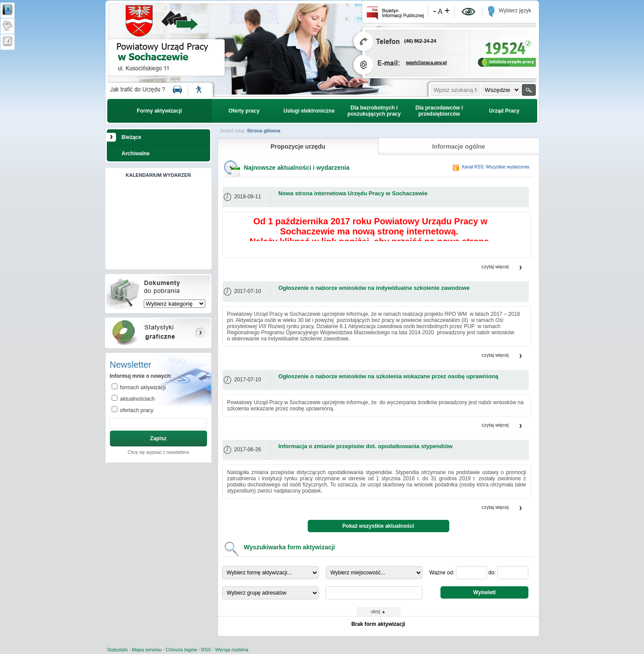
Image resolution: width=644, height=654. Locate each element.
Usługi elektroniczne (309, 111)
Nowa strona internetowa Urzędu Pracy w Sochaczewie (353, 193)
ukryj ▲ (378, 612)
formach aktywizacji (142, 387)
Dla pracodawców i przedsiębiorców (439, 111)
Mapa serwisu (147, 650)
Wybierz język (515, 11)
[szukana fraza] (455, 90)
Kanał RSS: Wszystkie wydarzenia (496, 167)
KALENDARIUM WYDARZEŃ (158, 175)
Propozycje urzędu (298, 146)
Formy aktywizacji (159, 111)
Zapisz (158, 438)
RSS (206, 650)
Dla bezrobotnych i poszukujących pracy (374, 111)
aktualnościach (137, 399)
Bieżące (132, 137)
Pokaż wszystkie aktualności (378, 526)
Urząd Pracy (504, 111)
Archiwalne (136, 153)
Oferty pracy (244, 111)
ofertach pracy (136, 410)
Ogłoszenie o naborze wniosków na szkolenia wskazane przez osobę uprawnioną (388, 376)
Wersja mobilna (232, 650)
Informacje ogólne (459, 146)
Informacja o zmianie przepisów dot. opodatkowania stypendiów (366, 446)
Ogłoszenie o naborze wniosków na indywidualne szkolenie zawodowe (374, 288)
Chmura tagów (182, 650)
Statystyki (118, 650)
